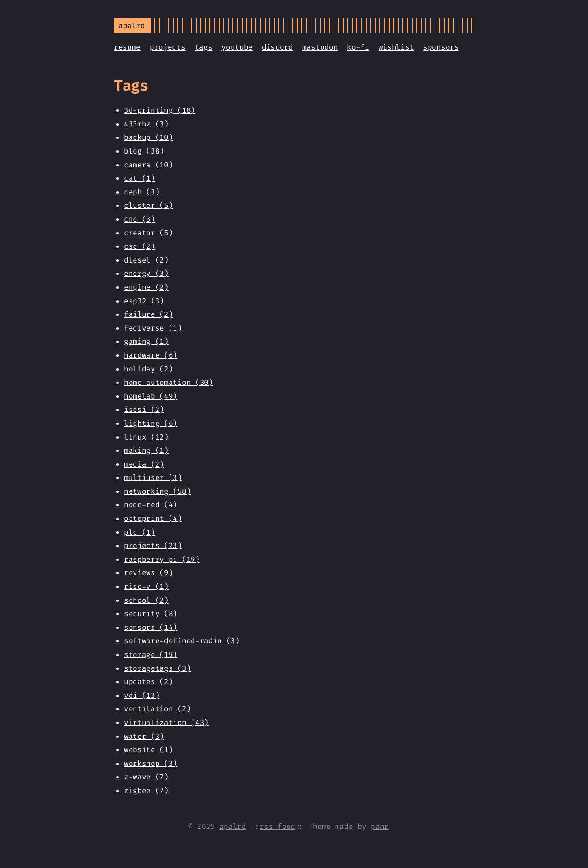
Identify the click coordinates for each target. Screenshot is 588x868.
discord (277, 47)
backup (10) (148, 137)
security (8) (151, 614)
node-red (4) (151, 505)
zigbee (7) (146, 791)
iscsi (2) (144, 409)
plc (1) (140, 532)
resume (127, 47)
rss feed (277, 826)
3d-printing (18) (160, 110)
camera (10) (148, 165)
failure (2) (148, 314)
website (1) (148, 750)
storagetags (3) (157, 668)
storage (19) (151, 654)
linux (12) (146, 437)
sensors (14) (151, 627)
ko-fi (358, 47)
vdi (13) (142, 695)
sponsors (441, 47)
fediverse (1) (153, 328)
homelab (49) (151, 396)
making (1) (146, 450)
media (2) (144, 464)
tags (204, 47)
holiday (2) (148, 369)
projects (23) (153, 545)
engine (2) (146, 287)
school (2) (146, 600)
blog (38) (144, 151)
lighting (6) (151, 423)
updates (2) (148, 682)
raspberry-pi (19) (162, 559)
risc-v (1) (146, 586)
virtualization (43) (166, 722)
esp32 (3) (144, 301)
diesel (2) (146, 260)
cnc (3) (140, 219)
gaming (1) (146, 341)
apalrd (233, 826)
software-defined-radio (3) (182, 641)
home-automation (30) (169, 382)
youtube (237, 47)
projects (167, 47)
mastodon (320, 47)
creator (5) (148, 233)
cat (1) (140, 178)
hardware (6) (151, 355)
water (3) (144, 736)
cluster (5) (148, 205)
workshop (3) (151, 763)
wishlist (396, 47)
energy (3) (146, 273)
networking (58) (157, 491)
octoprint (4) (153, 518)
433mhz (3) (146, 124)
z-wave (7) (146, 777)
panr (380, 826)
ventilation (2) (157, 709)
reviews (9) (148, 573)
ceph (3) (142, 192)
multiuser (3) (153, 477)
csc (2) (140, 246)
